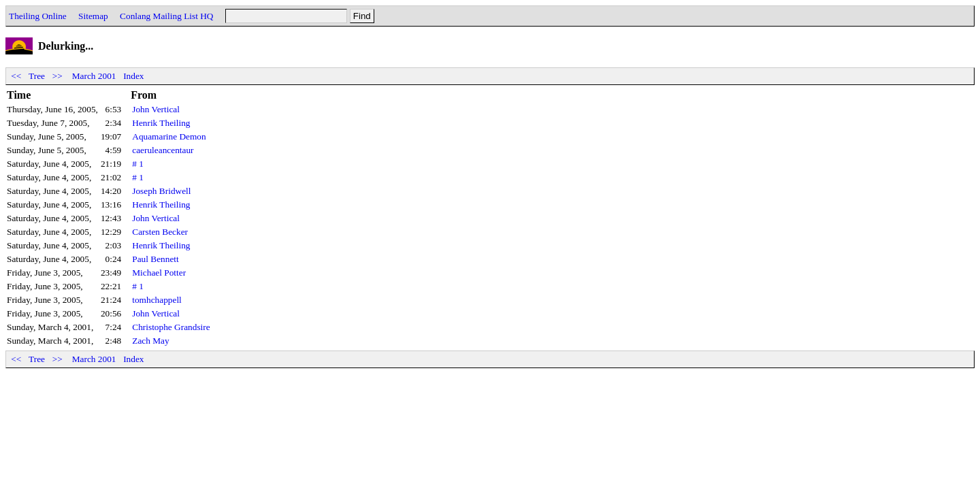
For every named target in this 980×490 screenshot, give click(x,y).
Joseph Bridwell (161, 191)
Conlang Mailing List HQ (166, 16)
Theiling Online (38, 16)
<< (16, 76)
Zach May (150, 341)
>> (57, 76)
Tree (37, 76)
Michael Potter (159, 273)
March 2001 (94, 76)
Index (133, 76)
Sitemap (93, 16)
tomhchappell (157, 300)
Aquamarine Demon (169, 136)
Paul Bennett (155, 259)
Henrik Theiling (161, 123)
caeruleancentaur (163, 150)
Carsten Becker (160, 232)
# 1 (138, 164)
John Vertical (156, 109)
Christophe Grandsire (171, 327)
